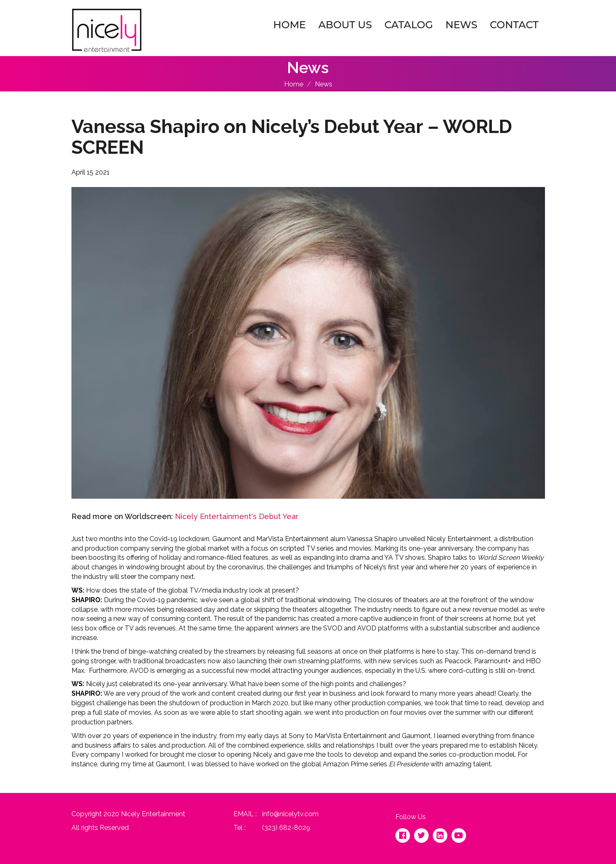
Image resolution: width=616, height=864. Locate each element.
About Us (345, 25)
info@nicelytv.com (290, 814)
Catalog (409, 25)
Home (290, 25)
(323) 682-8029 (286, 828)
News (461, 25)
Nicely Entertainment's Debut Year (237, 516)
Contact (514, 25)
